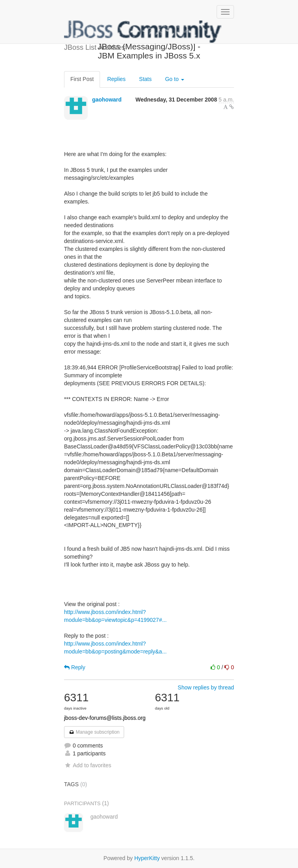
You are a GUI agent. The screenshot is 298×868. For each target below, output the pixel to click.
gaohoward (107, 100)
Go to (175, 79)
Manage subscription (94, 732)
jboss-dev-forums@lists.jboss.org (105, 718)
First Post (82, 79)
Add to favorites (88, 765)
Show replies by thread (206, 687)
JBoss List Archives (143, 32)
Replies (116, 79)
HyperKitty (147, 858)
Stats (145, 79)
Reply (75, 667)
